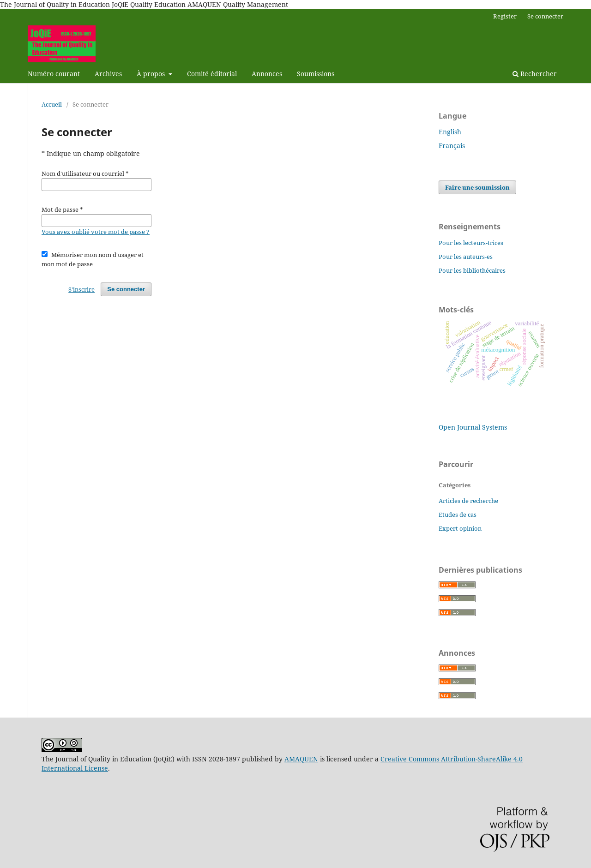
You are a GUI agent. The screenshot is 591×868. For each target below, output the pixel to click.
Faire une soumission (477, 187)
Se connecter (545, 16)
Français (452, 146)
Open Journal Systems (473, 427)
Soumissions (316, 74)
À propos (152, 74)
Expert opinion (460, 528)
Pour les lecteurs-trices (471, 243)
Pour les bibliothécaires (472, 270)
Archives (108, 74)
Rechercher (535, 74)
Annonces (267, 74)
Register (505, 16)
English (450, 132)
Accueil (52, 104)
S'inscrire (81, 289)
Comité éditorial (212, 74)
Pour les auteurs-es (466, 257)
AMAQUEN (301, 759)
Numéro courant (54, 74)
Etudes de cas (458, 515)
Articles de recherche (468, 501)
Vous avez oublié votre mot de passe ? (96, 232)
